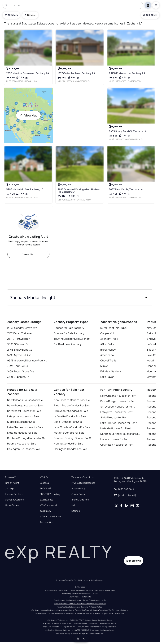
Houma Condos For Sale (68, 444)
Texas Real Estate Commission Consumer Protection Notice (80, 607)
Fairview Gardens (111, 371)
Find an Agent (12, 483)
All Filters (11, 15)
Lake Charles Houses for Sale (25, 427)
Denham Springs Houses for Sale (27, 438)
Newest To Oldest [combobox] (32, 15)
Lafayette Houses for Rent (116, 412)
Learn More (118, 613)
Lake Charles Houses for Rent (118, 423)
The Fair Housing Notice (117, 610)
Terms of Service (104, 590)
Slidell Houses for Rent (114, 417)
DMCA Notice (80, 587)
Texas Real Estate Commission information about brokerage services (80, 604)
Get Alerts (150, 15)
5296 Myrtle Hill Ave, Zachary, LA (25, 189)
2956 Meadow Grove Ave (22, 328)
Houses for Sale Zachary (69, 328)
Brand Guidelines (80, 500)
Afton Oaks (107, 344)
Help (74, 505)
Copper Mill (107, 333)
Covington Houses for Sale (24, 449)
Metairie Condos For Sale (69, 433)
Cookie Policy (78, 494)
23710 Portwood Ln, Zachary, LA (127, 73)
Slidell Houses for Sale (21, 422)
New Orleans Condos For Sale (72, 400)
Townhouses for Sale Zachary (72, 339)
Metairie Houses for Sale (22, 433)
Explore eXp (11, 477)
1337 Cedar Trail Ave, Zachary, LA (76, 73)
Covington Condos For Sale (70, 449)
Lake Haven (107, 377)
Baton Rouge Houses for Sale (25, 405)
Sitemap (76, 511)
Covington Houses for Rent (117, 445)
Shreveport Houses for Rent (117, 407)
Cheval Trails (108, 360)
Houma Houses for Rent (115, 439)
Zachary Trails (109, 339)
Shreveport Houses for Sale (24, 411)
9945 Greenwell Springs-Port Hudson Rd (27, 360)
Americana (107, 355)
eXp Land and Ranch (50, 516)
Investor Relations (14, 494)
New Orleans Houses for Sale (25, 400)
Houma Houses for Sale (22, 444)
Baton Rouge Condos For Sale (72, 405)
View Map (28, 115)
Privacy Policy (78, 488)
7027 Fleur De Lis (18, 366)
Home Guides (12, 505)
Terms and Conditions (82, 477)
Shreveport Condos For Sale (71, 411)
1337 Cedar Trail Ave (19, 333)
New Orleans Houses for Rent (118, 396)
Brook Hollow (108, 350)
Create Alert (28, 254)
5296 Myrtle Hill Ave (19, 355)
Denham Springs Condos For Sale (74, 438)
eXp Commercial (48, 505)
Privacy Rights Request (83, 483)
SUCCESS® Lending (50, 494)
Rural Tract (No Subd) (114, 328)
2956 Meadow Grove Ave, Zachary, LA (28, 73)
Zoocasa (44, 483)
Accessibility (46, 522)
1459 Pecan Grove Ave (21, 371)
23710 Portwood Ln (19, 339)
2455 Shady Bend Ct (20, 350)
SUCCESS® (46, 488)
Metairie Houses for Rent (116, 428)
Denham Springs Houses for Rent (120, 434)
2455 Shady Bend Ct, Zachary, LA (128, 131)
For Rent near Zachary (68, 344)
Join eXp (9, 488)
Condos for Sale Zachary (69, 333)
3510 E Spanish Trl (18, 377)
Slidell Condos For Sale (68, 422)
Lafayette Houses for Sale (23, 416)
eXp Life (44, 477)
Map (81, 638)
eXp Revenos (47, 500)
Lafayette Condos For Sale (70, 416)
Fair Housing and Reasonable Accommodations (80, 593)
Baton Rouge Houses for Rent (118, 401)
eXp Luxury (46, 511)
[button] (80, 297)
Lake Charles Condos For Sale (72, 427)
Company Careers (14, 500)
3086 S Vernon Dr (18, 344)
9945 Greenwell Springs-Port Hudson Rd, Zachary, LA (79, 191)
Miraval (105, 366)
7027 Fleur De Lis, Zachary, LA (126, 190)
